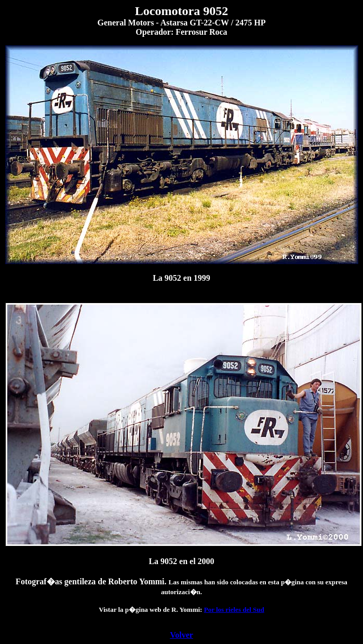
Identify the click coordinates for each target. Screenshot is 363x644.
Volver (181, 635)
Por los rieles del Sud (234, 609)
